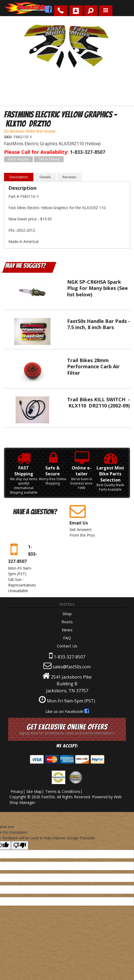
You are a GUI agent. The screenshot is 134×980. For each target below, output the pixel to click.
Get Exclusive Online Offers (67, 729)
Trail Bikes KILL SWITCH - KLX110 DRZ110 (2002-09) (99, 402)
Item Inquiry (18, 159)
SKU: (9, 137)
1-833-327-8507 (69, 657)
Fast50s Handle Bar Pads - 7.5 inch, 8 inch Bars (99, 324)
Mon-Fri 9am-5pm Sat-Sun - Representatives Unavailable (23, 567)
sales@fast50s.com (72, 667)
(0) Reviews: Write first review (30, 131)
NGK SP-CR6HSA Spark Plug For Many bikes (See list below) (97, 288)
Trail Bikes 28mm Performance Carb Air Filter (93, 367)
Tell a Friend (49, 159)
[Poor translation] (20, 845)
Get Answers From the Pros (84, 520)
